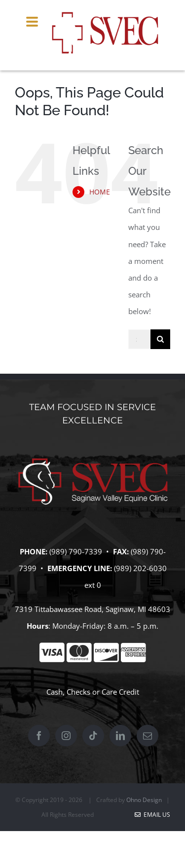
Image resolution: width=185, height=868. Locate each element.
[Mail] (148, 736)
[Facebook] (39, 736)
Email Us (152, 815)
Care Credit (120, 692)
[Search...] (139, 339)
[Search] (160, 339)
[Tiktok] (93, 736)
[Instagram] (66, 736)
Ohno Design (144, 800)
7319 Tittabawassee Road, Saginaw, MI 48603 (92, 609)
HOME (100, 192)
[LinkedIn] (120, 736)
